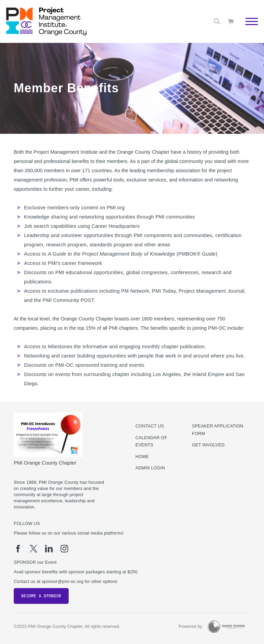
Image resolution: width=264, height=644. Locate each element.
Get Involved (208, 445)
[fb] (18, 549)
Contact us (150, 426)
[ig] (64, 549)
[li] (49, 549)
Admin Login (150, 468)
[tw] (33, 549)
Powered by (190, 627)
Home (142, 457)
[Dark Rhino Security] (226, 627)
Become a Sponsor (41, 596)
